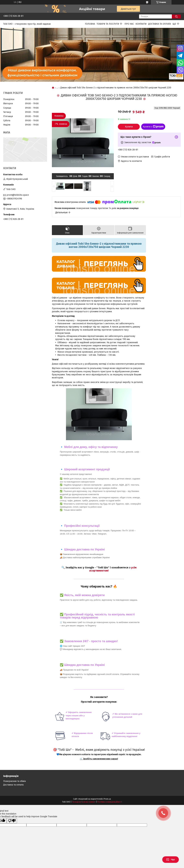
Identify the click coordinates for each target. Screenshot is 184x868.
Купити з (153, 127)
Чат (171, 860)
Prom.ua (107, 799)
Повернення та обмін (15, 781)
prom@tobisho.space (18, 195)
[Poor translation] (12, 821)
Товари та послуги (108, 24)
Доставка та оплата (160, 24)
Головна (90, 24)
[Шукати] (176, 16)
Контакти (141, 24)
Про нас (129, 24)
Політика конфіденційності (110, 802)
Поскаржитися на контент (84, 802)
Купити (129, 127)
